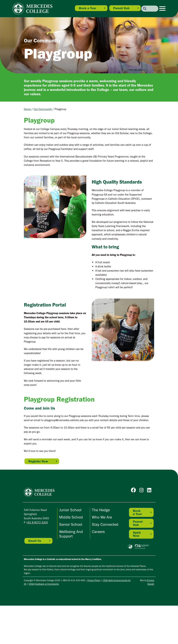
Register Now (38, 461)
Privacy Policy (94, 580)
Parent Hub (121, 8)
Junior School (70, 510)
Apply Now (137, 534)
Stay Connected (105, 524)
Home (27, 109)
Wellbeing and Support (71, 534)
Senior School (71, 524)
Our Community (43, 109)
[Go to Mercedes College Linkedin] (150, 491)
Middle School (71, 517)
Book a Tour (88, 8)
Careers (98, 532)
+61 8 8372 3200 (37, 522)
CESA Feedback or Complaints (44, 584)
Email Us (35, 541)
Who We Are (102, 517)
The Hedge (101, 510)
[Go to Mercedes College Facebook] (134, 491)
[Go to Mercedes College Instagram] (142, 491)
